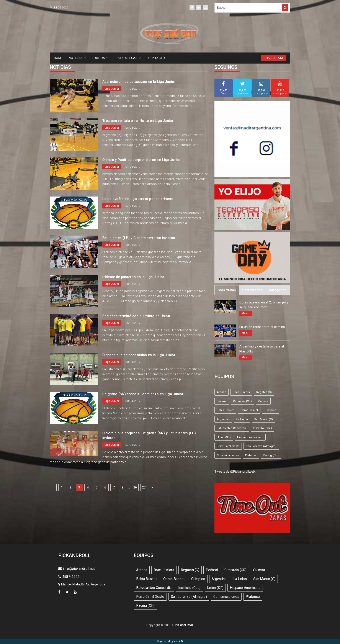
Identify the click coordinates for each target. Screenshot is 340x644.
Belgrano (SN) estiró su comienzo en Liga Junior (143, 394)
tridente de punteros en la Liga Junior (133, 277)
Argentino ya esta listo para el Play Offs (262, 349)
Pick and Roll (182, 625)
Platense (251, 455)
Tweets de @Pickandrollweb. (235, 472)
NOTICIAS (77, 58)
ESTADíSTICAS (128, 58)
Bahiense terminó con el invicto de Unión (136, 316)
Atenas (221, 392)
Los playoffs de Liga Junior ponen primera (138, 199)
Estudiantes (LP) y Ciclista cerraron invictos (139, 238)
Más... (246, 313)
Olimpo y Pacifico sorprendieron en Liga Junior (142, 160)
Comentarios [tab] (252, 290)
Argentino (223, 419)
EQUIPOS (100, 58)
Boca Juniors (241, 392)
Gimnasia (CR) (242, 401)
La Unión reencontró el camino (262, 327)
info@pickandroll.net (77, 569)
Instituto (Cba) (262, 428)
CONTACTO (157, 58)
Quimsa (263, 401)
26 (135, 487)
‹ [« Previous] (53, 487)
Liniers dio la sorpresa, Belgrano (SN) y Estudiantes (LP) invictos (149, 435)
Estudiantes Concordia (232, 428)
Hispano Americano (250, 437)
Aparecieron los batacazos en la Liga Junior (139, 82)
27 (144, 487)
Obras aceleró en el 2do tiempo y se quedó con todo (264, 305)
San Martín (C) (264, 419)
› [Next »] (152, 487)
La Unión (242, 419)
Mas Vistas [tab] (227, 290)
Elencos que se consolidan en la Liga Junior (139, 355)
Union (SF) (224, 437)
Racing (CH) (271, 455)
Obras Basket (249, 410)
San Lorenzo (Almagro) (261, 446)
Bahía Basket (225, 410)
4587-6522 (69, 577)
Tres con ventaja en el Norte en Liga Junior (138, 121)
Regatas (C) (264, 392)
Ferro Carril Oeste (228, 446)
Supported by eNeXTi (170, 641)
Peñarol (222, 401)
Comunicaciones (228, 455)
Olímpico (270, 410)
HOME (58, 58)
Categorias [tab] (278, 290)
